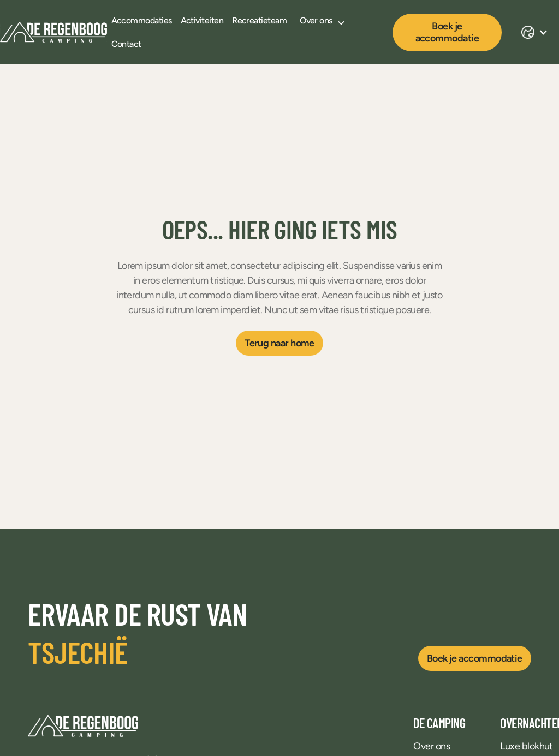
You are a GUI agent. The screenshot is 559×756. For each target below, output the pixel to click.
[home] (53, 32)
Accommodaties (142, 20)
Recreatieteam (259, 20)
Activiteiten (202, 20)
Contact (126, 44)
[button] (323, 20)
